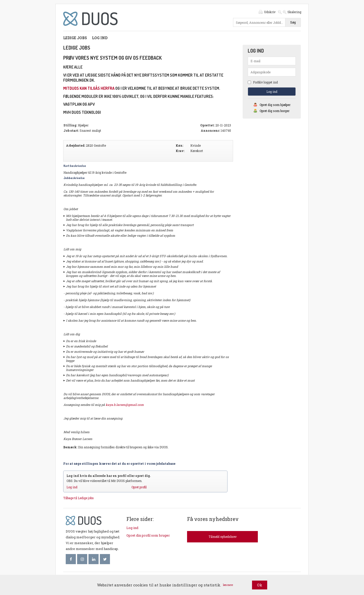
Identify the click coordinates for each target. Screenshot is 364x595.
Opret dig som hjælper (275, 105)
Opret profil (139, 487)
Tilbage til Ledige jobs (78, 498)
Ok (260, 585)
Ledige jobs (75, 38)
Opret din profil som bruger (148, 535)
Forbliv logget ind (263, 82)
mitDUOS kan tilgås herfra (89, 88)
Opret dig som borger (275, 111)
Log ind (100, 38)
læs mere (228, 585)
